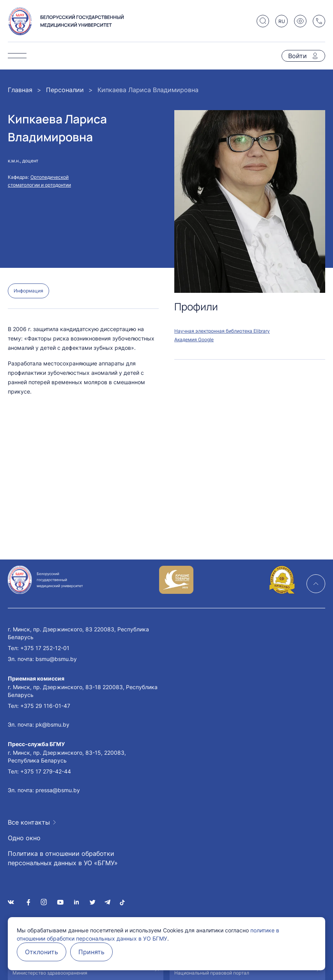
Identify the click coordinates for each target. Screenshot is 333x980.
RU (282, 21)
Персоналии (65, 90)
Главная (20, 90)
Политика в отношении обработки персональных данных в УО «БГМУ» (63, 858)
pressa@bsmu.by (58, 790)
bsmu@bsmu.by (56, 659)
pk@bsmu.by (52, 724)
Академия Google (194, 339)
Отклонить (42, 952)
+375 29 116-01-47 (45, 706)
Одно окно (24, 838)
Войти (298, 56)
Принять (91, 952)
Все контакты (29, 822)
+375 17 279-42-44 (46, 771)
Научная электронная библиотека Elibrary (222, 331)
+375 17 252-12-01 (45, 648)
